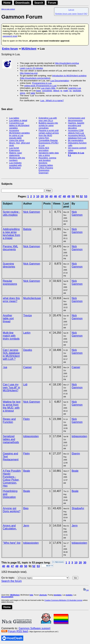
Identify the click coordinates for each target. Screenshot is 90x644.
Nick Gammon (32, 212)
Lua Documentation (60, 81)
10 (38, 196)
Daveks (28, 350)
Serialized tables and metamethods (11, 439)
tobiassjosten (31, 436)
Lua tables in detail (18, 120)
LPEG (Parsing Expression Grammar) (46, 170)
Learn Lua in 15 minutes (31, 68)
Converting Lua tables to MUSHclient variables (19, 125)
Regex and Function (9, 421)
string (23, 93)
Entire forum (10, 49)
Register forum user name (66, 14)
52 (81, 196)
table (33, 93)
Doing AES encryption (44, 149)
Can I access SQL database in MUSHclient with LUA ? (11, 354)
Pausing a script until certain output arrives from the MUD (49, 133)
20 (42, 196)
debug (56, 91)
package (77, 91)
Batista (27, 229)
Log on (71, 10)
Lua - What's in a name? (52, 101)
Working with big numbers (17, 159)
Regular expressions (10, 282)
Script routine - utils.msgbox (11, 213)
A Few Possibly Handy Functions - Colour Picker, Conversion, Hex (12, 478)
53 (86, 196)
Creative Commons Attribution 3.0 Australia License (63, 600)
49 (69, 196)
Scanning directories (9, 265)
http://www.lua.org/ (29, 73)
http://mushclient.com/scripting (35, 78)
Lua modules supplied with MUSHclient (15, 165)
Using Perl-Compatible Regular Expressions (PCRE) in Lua (49, 142)
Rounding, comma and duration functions (47, 160)
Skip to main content (8, 9)
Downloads (22, 3)
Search (39, 3)
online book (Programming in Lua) (41, 86)
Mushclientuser (32, 298)
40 (51, 196)
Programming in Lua (42, 83)
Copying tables (46, 165)
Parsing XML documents (10, 248)
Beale (27, 471)
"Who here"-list (12, 543)
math (66, 91)
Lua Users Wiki (48, 88)
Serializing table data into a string (49, 154)
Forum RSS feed (18, 631)
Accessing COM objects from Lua (76, 132)
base (39, 91)
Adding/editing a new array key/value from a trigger (11, 234)
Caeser (28, 367)
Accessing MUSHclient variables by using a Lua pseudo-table (19, 134)
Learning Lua (75, 88)
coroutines (47, 91)
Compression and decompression (76, 119)
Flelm (26, 419)
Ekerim (76, 454)
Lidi (25, 384)
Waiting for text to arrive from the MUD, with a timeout (12, 406)
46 (55, 196)
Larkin (27, 333)
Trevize (28, 315)
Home (7, 3)
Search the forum (12, 581)
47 (60, 196)
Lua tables (14, 118)
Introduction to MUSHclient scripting (69, 76)
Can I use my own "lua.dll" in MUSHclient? (11, 387)
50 (73, 196)
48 (64, 196)
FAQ (86, 14)
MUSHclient (29, 49)
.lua (5, 367)
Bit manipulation (76, 140)
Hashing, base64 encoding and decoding (76, 125)
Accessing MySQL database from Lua (77, 137)
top (86, 590)
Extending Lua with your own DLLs (48, 119)
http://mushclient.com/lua (67, 63)
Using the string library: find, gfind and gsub (19, 143)
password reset (10, 36)
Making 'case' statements (16, 154)
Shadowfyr (78, 508)
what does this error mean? (11, 300)
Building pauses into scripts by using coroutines (48, 125)
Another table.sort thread (8, 318)
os (70, 91)
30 (47, 196)
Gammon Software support (34, 628)
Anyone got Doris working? (12, 510)
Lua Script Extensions (14, 149)
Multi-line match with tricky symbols (11, 336)
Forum (52, 3)
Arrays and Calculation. (10, 527)
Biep (26, 508)
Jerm (26, 526)
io (61, 91)
